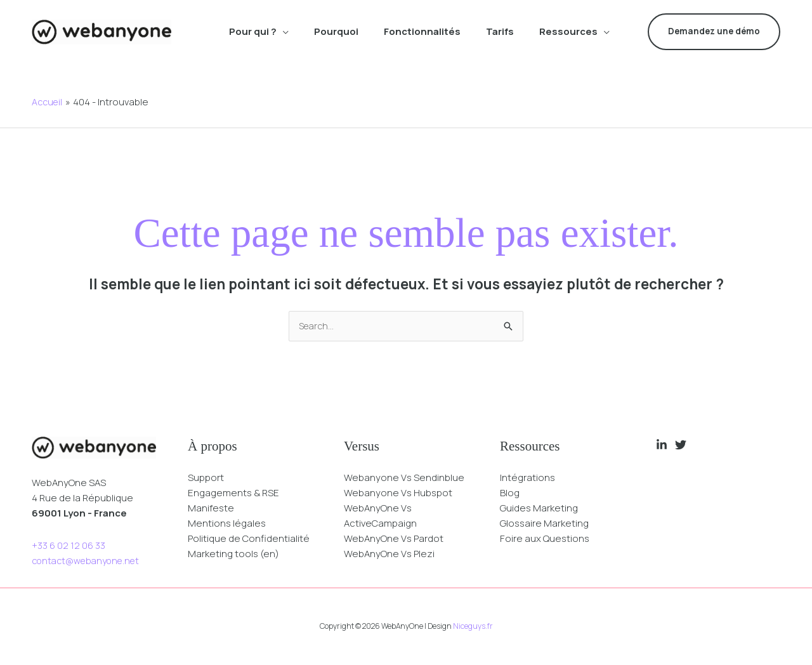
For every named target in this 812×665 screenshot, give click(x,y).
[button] (283, 32)
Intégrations (527, 478)
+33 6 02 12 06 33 (69, 546)
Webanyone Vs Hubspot (398, 493)
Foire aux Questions (545, 539)
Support (206, 478)
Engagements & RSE (233, 493)
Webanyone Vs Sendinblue (404, 478)
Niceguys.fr (473, 627)
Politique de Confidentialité (249, 539)
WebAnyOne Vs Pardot (394, 539)
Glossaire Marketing (544, 524)
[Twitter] (681, 445)
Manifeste (211, 509)
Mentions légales (227, 524)
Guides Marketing (539, 509)
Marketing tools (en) (233, 554)
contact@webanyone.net (90, 561)
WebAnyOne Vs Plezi (389, 554)
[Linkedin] (662, 445)
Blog (510, 493)
